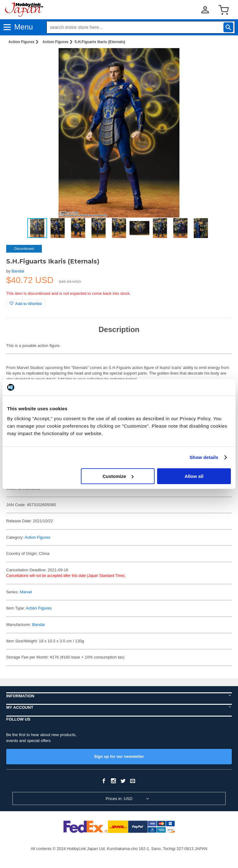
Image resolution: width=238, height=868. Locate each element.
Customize (118, 476)
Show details (204, 457)
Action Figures (21, 42)
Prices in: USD (119, 799)
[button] (221, 59)
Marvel (26, 592)
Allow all (194, 476)
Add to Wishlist (26, 304)
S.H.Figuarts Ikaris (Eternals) (100, 42)
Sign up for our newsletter (119, 756)
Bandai (18, 271)
